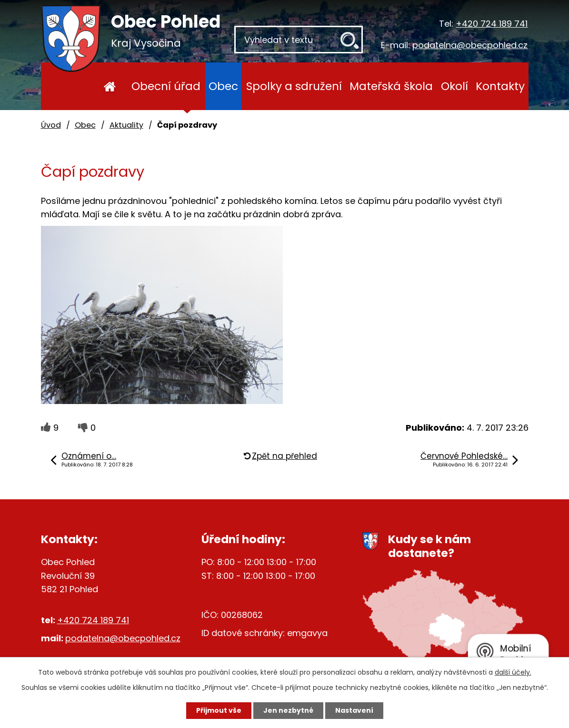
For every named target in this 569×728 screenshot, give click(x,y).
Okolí (454, 86)
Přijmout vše (219, 710)
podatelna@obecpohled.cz (470, 45)
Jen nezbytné (288, 710)
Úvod (110, 86)
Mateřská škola (391, 86)
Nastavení (354, 710)
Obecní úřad (166, 86)
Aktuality (126, 125)
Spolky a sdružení (294, 86)
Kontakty (500, 86)
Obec (223, 86)
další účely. (513, 672)
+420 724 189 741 (492, 24)
